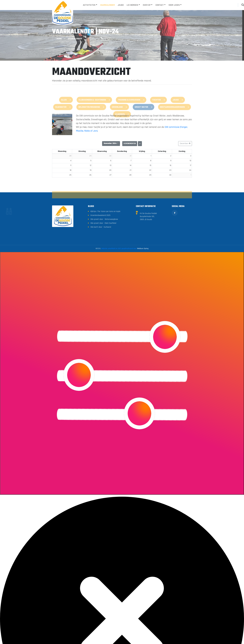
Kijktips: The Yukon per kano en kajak (105, 250)
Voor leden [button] (174, 5)
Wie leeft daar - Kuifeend (101, 265)
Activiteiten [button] (89, 5)
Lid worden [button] (132, 5)
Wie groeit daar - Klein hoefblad (103, 262)
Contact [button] (160, 5)
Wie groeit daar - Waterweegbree (104, 258)
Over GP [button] (147, 5)
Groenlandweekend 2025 (100, 254)
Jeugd (121, 5)
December (185, 143)
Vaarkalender (107, 5)
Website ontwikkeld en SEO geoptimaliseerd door (125, 287)
